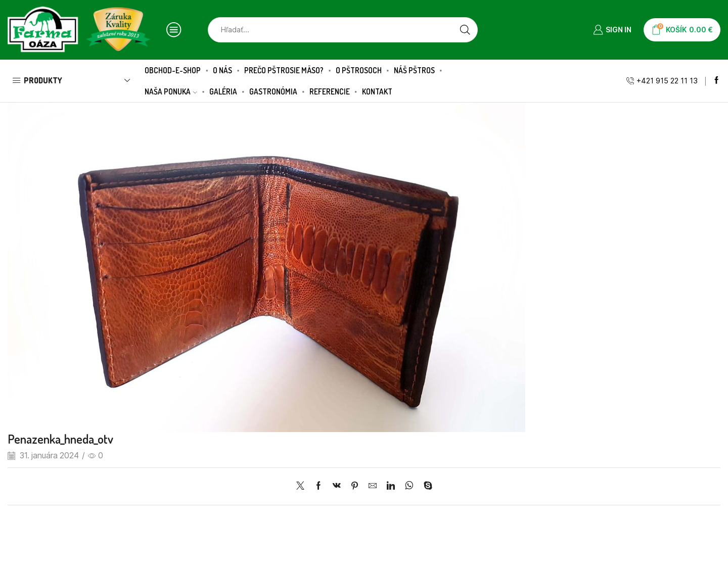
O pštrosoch (359, 70)
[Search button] (465, 30)
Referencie (330, 91)
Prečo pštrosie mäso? (284, 70)
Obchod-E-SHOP (173, 70)
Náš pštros (414, 70)
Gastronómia (273, 91)
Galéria (223, 91)
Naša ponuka (171, 91)
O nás (222, 70)
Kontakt (377, 91)
